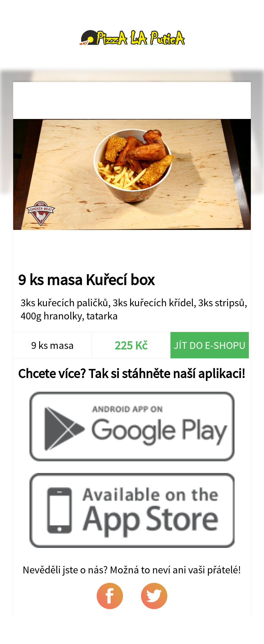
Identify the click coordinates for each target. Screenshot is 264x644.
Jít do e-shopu (210, 345)
